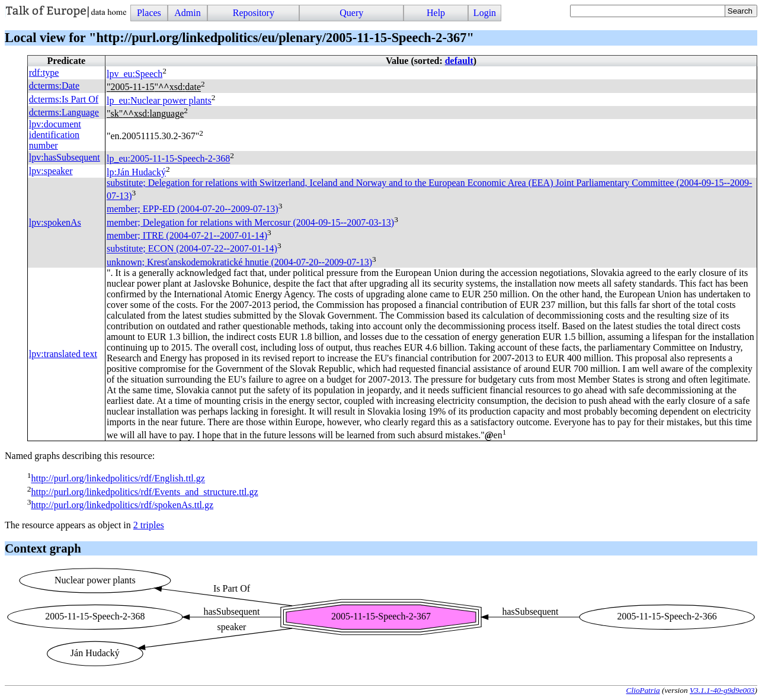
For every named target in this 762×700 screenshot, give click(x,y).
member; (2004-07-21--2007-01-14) (187, 235)
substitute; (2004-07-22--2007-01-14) (192, 249)
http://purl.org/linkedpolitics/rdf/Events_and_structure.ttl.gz (144, 492)
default (459, 61)
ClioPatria (643, 690)
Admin (187, 13)
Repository (254, 13)
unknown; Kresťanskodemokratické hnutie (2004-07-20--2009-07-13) (239, 262)
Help (436, 13)
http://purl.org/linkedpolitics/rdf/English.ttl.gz (118, 479)
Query (351, 13)
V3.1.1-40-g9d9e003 (722, 690)
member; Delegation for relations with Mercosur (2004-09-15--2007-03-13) (250, 222)
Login (485, 13)
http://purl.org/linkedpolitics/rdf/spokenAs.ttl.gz (122, 505)
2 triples (149, 525)
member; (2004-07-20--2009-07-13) (193, 209)
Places (149, 13)
